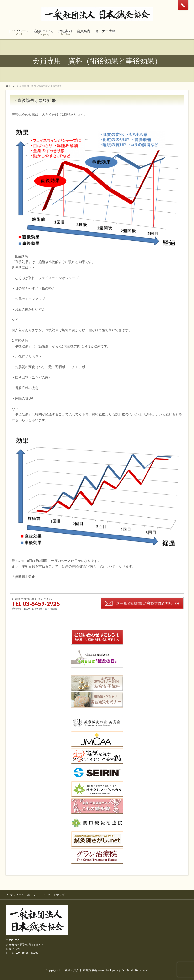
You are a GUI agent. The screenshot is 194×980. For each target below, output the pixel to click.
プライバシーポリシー (24, 895)
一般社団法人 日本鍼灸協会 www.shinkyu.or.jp (92, 970)
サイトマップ (56, 895)
